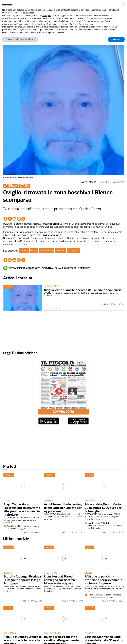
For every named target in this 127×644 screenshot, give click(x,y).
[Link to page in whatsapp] (19, 219)
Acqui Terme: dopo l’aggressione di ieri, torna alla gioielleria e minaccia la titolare (22, 509)
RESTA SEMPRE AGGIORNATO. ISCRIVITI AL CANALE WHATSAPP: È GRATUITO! (50, 268)
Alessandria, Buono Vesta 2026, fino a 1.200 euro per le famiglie (103, 508)
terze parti (47, 16)
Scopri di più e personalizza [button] (20, 39)
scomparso (73, 250)
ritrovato (60, 250)
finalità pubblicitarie (68, 21)
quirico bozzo (47, 250)
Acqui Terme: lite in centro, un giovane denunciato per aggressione (63, 508)
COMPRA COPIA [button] (64, 412)
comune (24, 250)
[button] (123, 5)
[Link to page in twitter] (10, 219)
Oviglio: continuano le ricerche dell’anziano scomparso (83, 290)
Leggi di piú (52, 308)
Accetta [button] (116, 39)
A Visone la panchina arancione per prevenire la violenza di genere (104, 580)
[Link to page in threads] (23, 219)
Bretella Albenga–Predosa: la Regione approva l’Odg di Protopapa (23, 580)
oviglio (34, 250)
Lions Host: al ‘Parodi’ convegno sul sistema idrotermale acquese (59, 580)
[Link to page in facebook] (5, 219)
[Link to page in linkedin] (14, 219)
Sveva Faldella (88, 182)
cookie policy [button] (28, 13)
